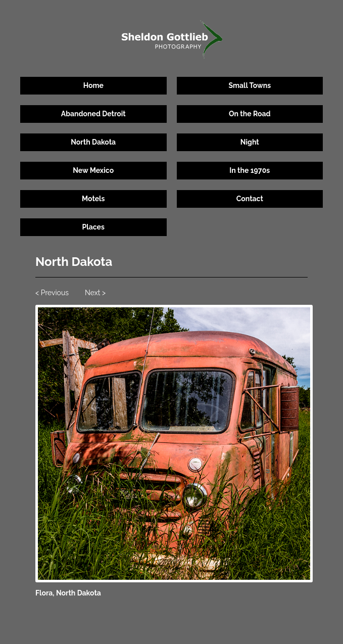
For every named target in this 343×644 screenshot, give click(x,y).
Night (250, 142)
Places (93, 227)
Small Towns (250, 85)
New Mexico (93, 170)
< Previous (52, 293)
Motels (93, 199)
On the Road (250, 114)
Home (93, 85)
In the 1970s (250, 170)
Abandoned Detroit (93, 114)
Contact (250, 199)
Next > (95, 293)
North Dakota (93, 142)
